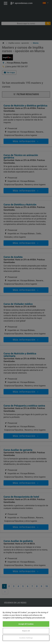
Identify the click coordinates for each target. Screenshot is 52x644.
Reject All (26, 631)
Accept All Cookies (26, 624)
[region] (26, 625)
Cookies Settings (26, 638)
